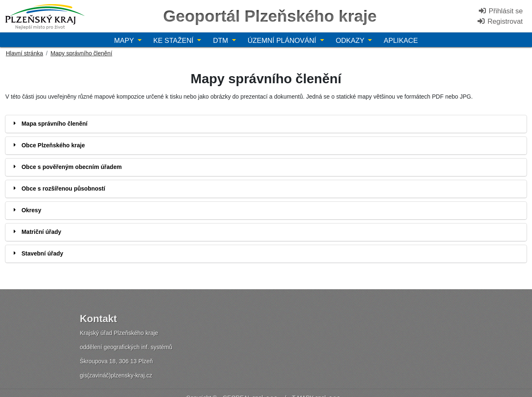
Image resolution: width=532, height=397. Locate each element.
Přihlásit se (500, 11)
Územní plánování (283, 41)
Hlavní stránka (24, 53)
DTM (221, 41)
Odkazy (351, 41)
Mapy (125, 41)
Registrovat (500, 21)
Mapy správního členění (81, 53)
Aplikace (401, 41)
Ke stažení (174, 41)
